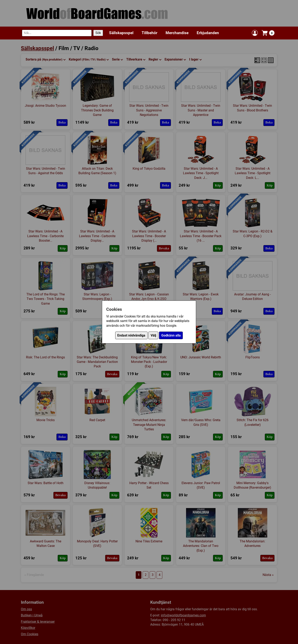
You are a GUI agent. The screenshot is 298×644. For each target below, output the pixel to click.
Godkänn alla (171, 335)
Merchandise (177, 33)
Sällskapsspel (121, 33)
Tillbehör (150, 33)
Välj (153, 335)
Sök (98, 33)
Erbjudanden (208, 33)
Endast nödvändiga (131, 335)
